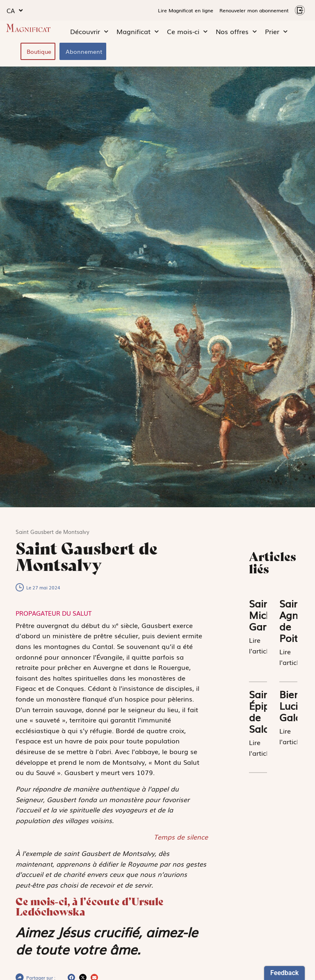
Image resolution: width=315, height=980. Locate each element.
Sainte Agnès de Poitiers (297, 620)
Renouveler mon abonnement (254, 10)
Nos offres (236, 32)
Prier (276, 32)
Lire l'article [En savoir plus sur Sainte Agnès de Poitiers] (291, 657)
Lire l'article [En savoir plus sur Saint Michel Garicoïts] (260, 645)
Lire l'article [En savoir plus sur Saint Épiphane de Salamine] (260, 748)
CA (15, 10)
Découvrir (89, 32)
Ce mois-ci (187, 32)
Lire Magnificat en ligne (186, 10)
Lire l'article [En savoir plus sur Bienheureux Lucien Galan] (291, 736)
